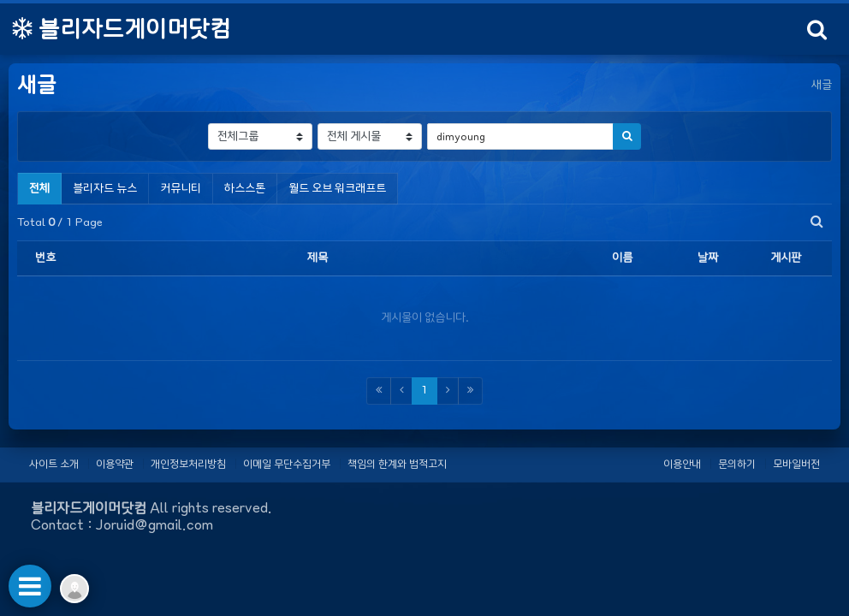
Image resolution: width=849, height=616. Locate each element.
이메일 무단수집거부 (287, 464)
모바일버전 (796, 464)
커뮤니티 (181, 189)
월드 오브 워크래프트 (337, 189)
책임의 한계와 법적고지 (397, 464)
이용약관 (115, 464)
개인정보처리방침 (188, 464)
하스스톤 (245, 189)
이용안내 (682, 464)
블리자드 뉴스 (105, 189)
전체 (39, 189)
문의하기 (737, 464)
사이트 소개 (54, 464)
